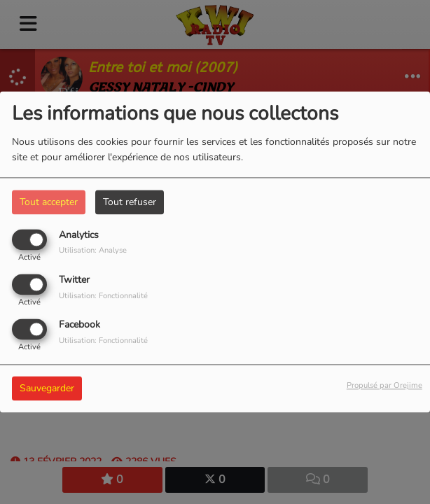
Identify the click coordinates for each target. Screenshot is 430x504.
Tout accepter (49, 202)
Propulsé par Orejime (384, 386)
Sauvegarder (47, 389)
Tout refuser (130, 202)
